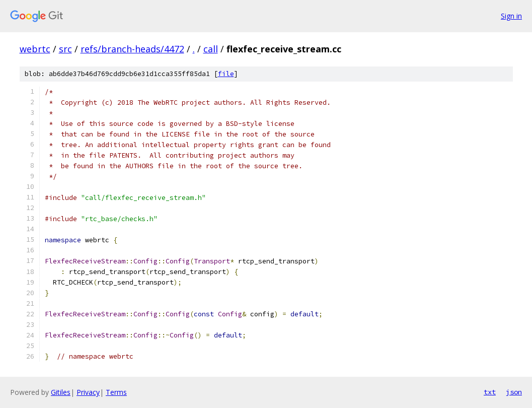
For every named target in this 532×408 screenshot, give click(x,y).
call (211, 49)
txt (490, 392)
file (226, 74)
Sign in (511, 16)
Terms (116, 392)
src (65, 49)
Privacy (88, 392)
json (514, 392)
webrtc (35, 49)
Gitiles (61, 392)
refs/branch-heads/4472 (132, 49)
